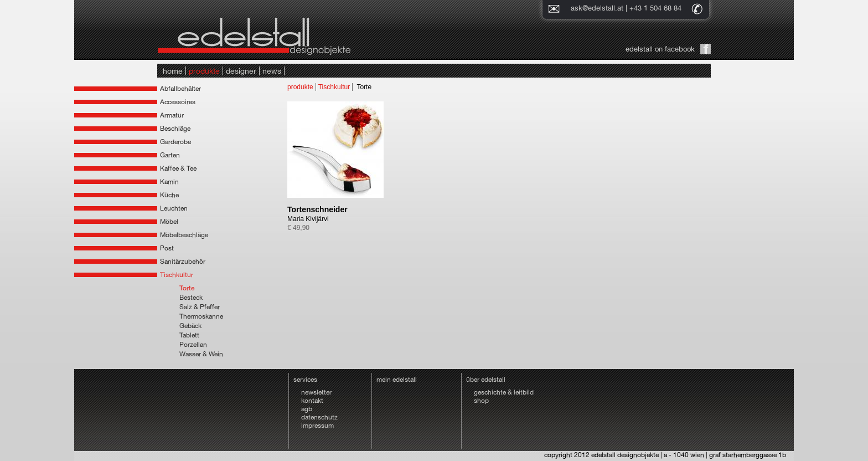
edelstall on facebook (660, 49)
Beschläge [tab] (175, 129)
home (173, 71)
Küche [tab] (169, 195)
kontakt (312, 401)
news (272, 71)
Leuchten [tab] (174, 208)
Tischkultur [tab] (177, 275)
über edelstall (486, 380)
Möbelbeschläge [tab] (184, 235)
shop (481, 401)
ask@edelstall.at (597, 8)
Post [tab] (167, 248)
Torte (187, 288)
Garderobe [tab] (175, 142)
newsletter (316, 392)
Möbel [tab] (169, 222)
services (305, 380)
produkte (204, 71)
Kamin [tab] (169, 182)
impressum (317, 426)
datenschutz (319, 417)
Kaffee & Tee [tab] (178, 168)
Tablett (189, 335)
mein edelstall (397, 380)
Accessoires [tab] (178, 102)
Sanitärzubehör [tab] (183, 262)
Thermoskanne (201, 316)
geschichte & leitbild (504, 392)
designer (241, 71)
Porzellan (193, 345)
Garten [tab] (170, 155)
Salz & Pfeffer (200, 307)
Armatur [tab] (172, 115)
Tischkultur (334, 87)
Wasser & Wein (201, 354)
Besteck (191, 298)
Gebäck (190, 326)
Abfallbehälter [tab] (180, 89)
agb (307, 409)
